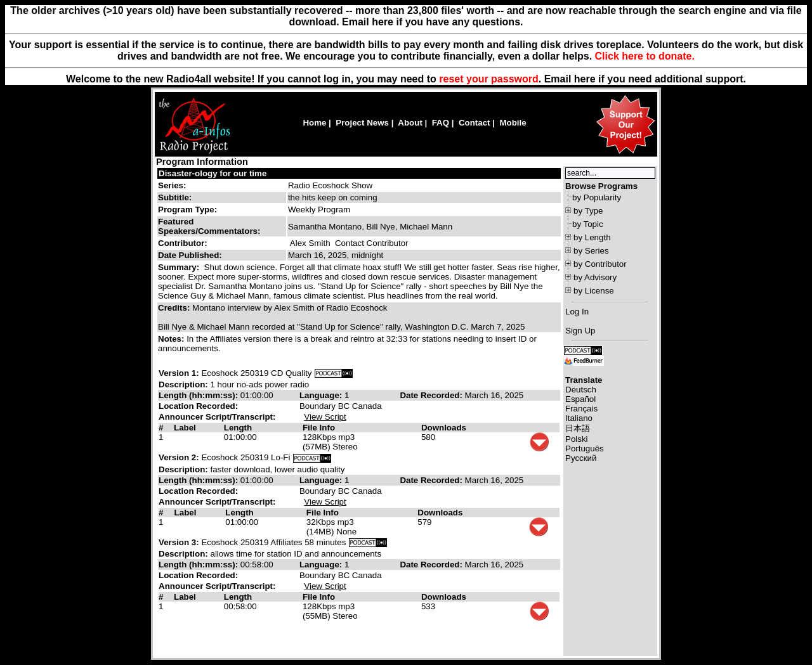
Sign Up (580, 331)
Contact (475, 123)
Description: (184, 384)
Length (238, 428)
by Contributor (600, 264)
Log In (577, 312)
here (585, 79)
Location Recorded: (198, 406)
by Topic (588, 224)
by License (594, 291)
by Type (588, 211)
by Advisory (595, 277)
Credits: (175, 308)
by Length (592, 237)
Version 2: (179, 457)
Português (585, 449)
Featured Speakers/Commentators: (209, 226)
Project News (362, 123)
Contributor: (183, 243)
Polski (577, 439)
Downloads (444, 428)
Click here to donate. (645, 56)
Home (314, 123)
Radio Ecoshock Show (330, 185)
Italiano (579, 418)
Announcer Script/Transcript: (217, 417)
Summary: (180, 267)
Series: (172, 185)
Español (580, 399)
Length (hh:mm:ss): (200, 395)
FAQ (441, 123)
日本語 (578, 428)
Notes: (172, 339)
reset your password (489, 79)
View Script (325, 417)
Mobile (513, 123)
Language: (322, 395)
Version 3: (179, 542)
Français (581, 409)
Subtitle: (175, 197)
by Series (591, 251)
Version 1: (179, 373)
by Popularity (597, 197)
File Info (319, 428)
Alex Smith (310, 243)
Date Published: (190, 255)
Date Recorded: (432, 395)
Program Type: (187, 210)
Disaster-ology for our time (213, 173)
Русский (581, 458)
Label (185, 428)
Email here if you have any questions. (432, 22)
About (410, 123)
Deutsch (581, 390)
